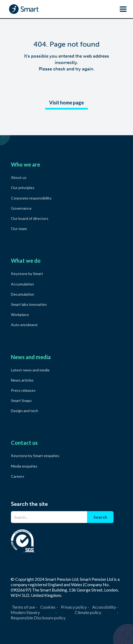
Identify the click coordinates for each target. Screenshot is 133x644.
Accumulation (22, 284)
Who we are (26, 164)
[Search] (49, 517)
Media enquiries (24, 466)
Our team (19, 229)
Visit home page (66, 103)
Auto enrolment (24, 325)
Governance (21, 208)
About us (19, 177)
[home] (22, 9)
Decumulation (23, 294)
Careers (18, 476)
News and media (31, 357)
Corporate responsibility (31, 198)
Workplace (20, 315)
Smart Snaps (21, 400)
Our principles (23, 188)
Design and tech (25, 411)
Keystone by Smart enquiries (35, 456)
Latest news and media (30, 370)
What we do (26, 261)
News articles (22, 380)
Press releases (23, 390)
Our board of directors (30, 218)
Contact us (24, 443)
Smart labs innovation (29, 304)
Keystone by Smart (27, 274)
